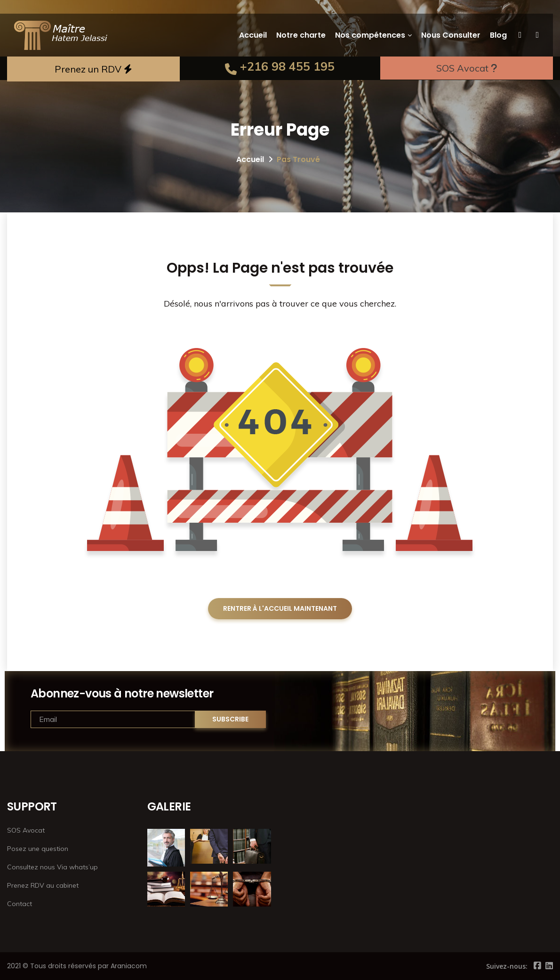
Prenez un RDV (93, 69)
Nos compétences (370, 35)
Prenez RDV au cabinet (43, 885)
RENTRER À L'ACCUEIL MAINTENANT (280, 608)
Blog (498, 35)
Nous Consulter (451, 35)
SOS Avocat (467, 68)
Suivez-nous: (507, 966)
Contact (20, 904)
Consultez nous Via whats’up (52, 867)
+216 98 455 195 (280, 66)
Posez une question (38, 849)
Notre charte (301, 35)
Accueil (253, 35)
